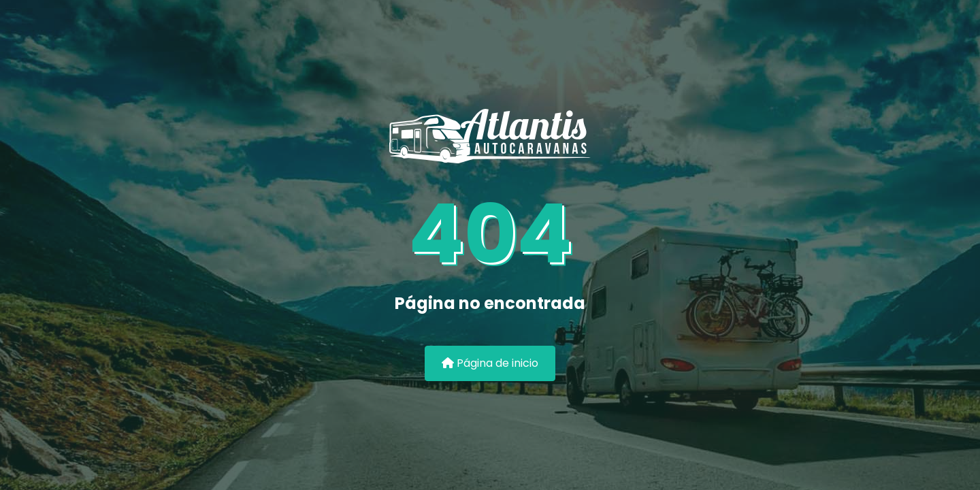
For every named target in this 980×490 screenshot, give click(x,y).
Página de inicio (490, 363)
